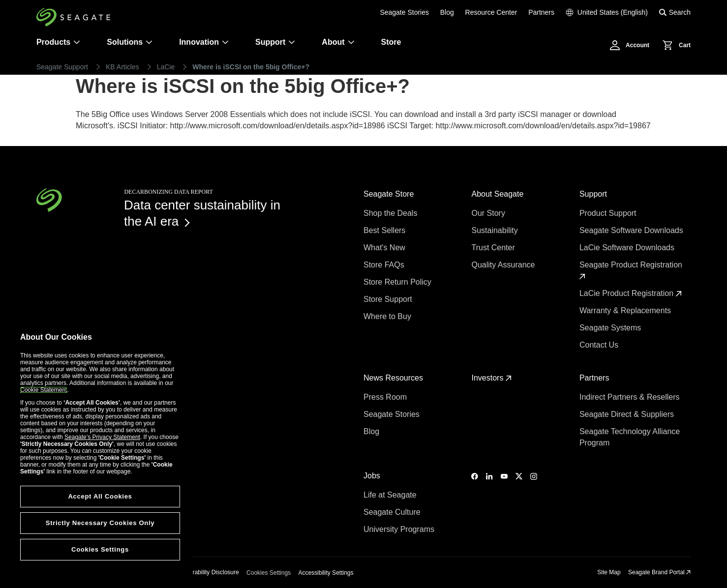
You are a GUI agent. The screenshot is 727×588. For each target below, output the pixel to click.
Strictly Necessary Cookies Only (100, 523)
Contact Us (600, 345)
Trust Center (494, 248)
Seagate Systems (611, 328)
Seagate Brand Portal (659, 572)
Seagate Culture (393, 512)
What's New (385, 248)
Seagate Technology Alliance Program (630, 437)
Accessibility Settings (326, 573)
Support (270, 42)
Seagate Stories (404, 12)
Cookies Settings (269, 573)
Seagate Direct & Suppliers (628, 414)
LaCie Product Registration (631, 293)
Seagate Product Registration (632, 270)
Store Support (389, 299)
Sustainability (496, 230)
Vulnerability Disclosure (208, 572)
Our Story (489, 213)
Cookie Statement (44, 390)
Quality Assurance (504, 265)
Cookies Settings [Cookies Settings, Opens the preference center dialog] (100, 549)
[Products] (77, 42)
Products (53, 42)
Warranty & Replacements (626, 310)
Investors (491, 378)
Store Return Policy (398, 282)
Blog (447, 12)
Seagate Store (390, 194)
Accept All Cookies (100, 496)
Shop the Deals (393, 213)
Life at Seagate (391, 495)
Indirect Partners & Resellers (631, 397)
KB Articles (122, 67)
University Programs (400, 529)
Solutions (130, 42)
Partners (541, 12)
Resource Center (491, 12)
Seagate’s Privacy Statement (102, 437)
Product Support (609, 213)
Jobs (373, 476)
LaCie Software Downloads (628, 248)
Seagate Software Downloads (632, 230)
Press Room (386, 397)
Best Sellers (386, 230)
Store (391, 42)
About (338, 42)
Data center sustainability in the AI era (202, 213)
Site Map (609, 572)
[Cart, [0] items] (674, 45)
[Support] (292, 42)
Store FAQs (385, 265)
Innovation (204, 42)
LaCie (166, 67)
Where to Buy (388, 316)
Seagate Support (62, 67)
